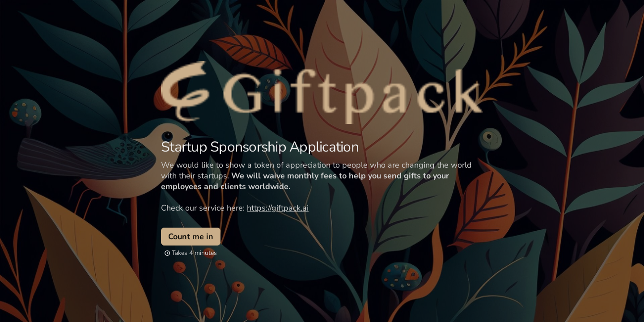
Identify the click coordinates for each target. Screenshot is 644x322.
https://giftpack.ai (278, 208)
